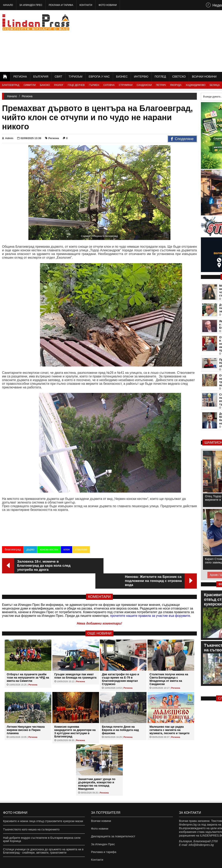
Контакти (86, 5)
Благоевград (11, 85)
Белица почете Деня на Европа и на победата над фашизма (120, 715)
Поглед (160, 77)
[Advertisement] (170, 41)
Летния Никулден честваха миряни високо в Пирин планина (26, 715)
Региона (20, 77)
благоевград (13, 549)
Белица (215, 85)
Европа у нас (99, 77)
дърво (30, 549)
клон (67, 549)
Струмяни (126, 85)
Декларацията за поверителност (113, 823)
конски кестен (49, 549)
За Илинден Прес (31, 5)
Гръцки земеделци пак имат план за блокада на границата (75, 661)
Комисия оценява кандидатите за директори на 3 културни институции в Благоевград (75, 716)
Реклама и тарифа (61, 5)
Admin (8, 138)
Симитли (30, 85)
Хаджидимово (196, 85)
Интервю (141, 77)
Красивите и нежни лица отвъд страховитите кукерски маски (43, 806)
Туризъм (75, 77)
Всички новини (204, 77)
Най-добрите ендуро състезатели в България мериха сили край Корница (42, 824)
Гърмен (94, 85)
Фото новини (108, 5)
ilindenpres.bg (8, 863)
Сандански (144, 85)
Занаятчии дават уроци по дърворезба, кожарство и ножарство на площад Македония (97, 769)
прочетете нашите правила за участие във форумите (150, 600)
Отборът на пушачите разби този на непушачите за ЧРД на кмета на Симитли (28, 662)
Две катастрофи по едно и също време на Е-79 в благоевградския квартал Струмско (120, 664)
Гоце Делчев (76, 85)
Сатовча (109, 85)
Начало (8, 5)
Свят (58, 77)
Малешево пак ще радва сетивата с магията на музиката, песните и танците (170, 715)
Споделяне (182, 139)
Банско (45, 85)
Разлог (59, 85)
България (41, 77)
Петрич (161, 85)
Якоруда (176, 85)
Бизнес (122, 77)
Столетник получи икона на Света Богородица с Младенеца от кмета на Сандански (169, 664)
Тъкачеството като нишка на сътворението (31, 814)
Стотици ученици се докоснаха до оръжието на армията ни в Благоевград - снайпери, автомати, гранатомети (43, 836)
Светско (179, 77)
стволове (81, 549)
